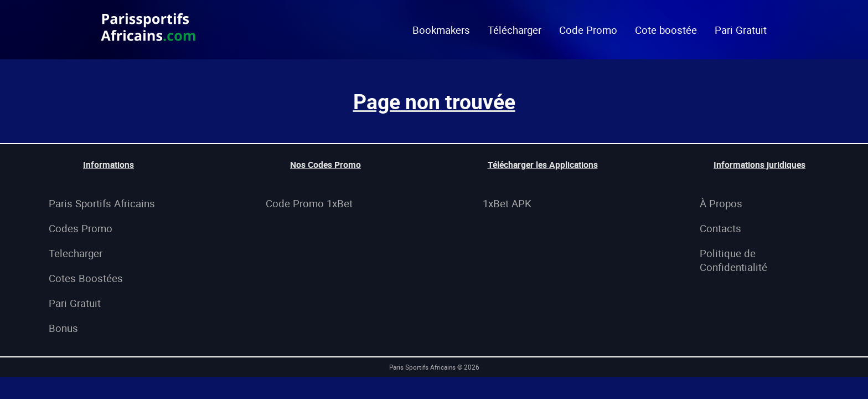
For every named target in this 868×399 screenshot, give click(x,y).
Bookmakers (441, 30)
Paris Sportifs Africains (102, 203)
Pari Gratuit (741, 30)
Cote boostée (666, 30)
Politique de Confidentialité (733, 260)
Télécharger (515, 30)
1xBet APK (507, 203)
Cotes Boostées (86, 278)
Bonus (63, 328)
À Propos (721, 203)
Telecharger (76, 253)
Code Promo (588, 30)
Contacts (720, 228)
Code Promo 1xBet (309, 203)
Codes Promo (81, 228)
